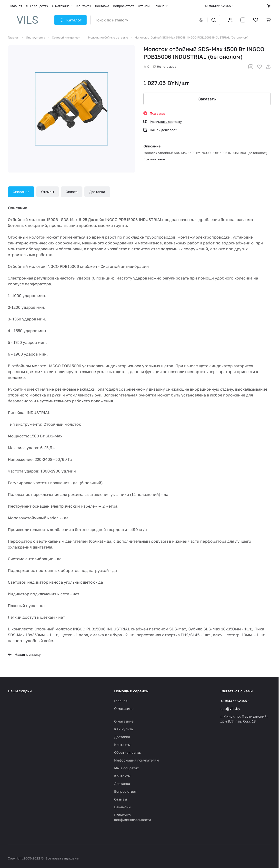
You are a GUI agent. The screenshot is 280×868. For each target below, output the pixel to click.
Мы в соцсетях (127, 768)
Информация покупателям (137, 760)
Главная (121, 701)
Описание (21, 192)
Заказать (207, 99)
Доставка (97, 192)
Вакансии (122, 807)
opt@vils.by (230, 709)
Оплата (72, 192)
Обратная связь (127, 752)
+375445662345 (218, 6)
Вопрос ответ (125, 791)
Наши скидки (20, 691)
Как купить (124, 729)
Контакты (122, 745)
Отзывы (48, 192)
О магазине (124, 709)
